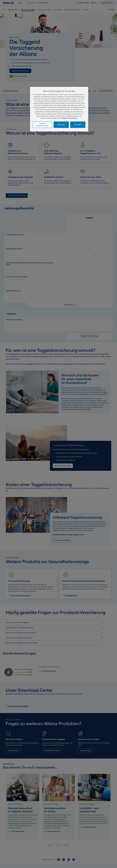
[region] (59, 109)
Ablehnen (61, 125)
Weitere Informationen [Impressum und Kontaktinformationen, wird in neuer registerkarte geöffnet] (70, 118)
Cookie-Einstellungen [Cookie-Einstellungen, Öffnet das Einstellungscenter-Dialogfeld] (42, 125)
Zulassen (78, 125)
